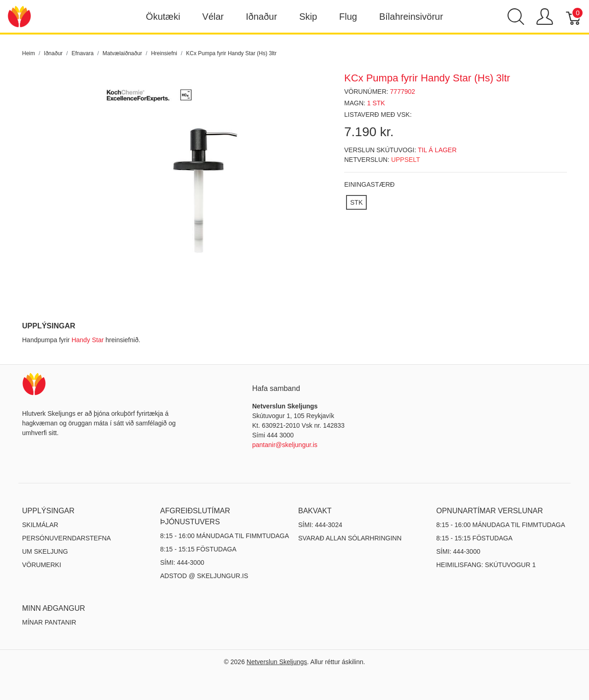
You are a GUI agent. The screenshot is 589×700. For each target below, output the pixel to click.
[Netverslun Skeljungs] (19, 16)
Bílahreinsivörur (411, 17)
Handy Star (87, 340)
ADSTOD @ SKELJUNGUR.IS (204, 576)
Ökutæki (163, 17)
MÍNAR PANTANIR (49, 622)
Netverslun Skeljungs (277, 662)
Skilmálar (40, 525)
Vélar (213, 17)
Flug (348, 17)
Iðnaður (261, 17)
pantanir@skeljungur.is (285, 445)
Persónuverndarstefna (66, 538)
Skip (308, 17)
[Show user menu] (545, 17)
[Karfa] (574, 17)
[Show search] (516, 17)
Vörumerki (42, 565)
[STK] (356, 202)
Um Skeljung (45, 551)
